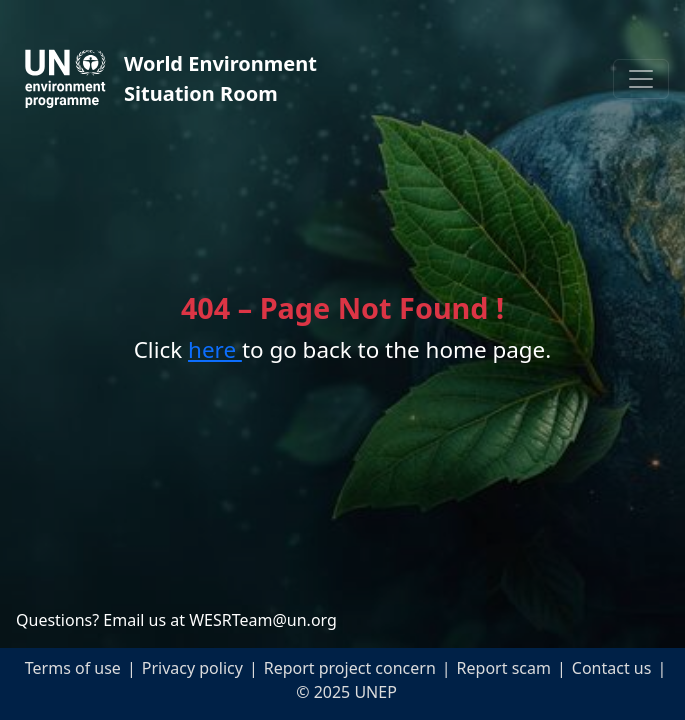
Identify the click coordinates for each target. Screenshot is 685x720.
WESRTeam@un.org (263, 620)
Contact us (612, 668)
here (215, 349)
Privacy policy (192, 668)
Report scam (504, 668)
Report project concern (350, 668)
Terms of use (73, 668)
